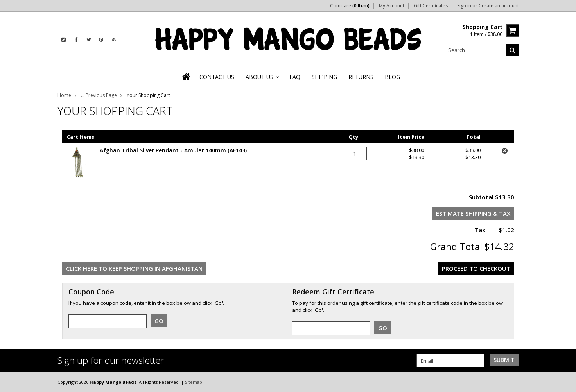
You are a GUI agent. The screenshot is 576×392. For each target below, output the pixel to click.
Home (64, 95)
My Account (392, 6)
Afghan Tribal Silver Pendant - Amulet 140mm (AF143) (173, 150)
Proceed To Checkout (476, 268)
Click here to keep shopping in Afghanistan (134, 268)
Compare (350, 6)
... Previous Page (99, 95)
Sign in (464, 6)
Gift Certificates (431, 6)
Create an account (499, 6)
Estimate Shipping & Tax (473, 213)
